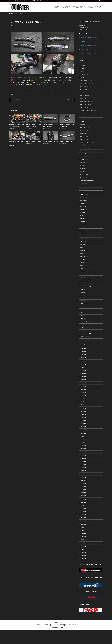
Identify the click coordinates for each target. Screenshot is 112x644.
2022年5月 (83, 502)
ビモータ (84, 320)
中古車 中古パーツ (87, 68)
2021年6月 (83, 528)
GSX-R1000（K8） (87, 120)
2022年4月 (83, 505)
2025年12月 (84, 369)
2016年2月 (83, 560)
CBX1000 (85, 262)
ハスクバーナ (85, 329)
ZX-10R (84, 196)
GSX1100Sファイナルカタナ (89, 103)
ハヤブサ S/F (86, 138)
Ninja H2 (85, 190)
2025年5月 (83, 392)
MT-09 (84, 214)
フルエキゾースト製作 (88, 84)
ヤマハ (84, 208)
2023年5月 (83, 470)
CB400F (85, 256)
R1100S (84, 299)
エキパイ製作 (85, 90)
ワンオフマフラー (86, 81)
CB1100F (85, 241)
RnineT (84, 305)
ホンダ (84, 235)
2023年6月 (83, 466)
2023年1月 (83, 483)
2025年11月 (84, 373)
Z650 (12, 26)
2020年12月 (84, 541)
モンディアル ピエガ (88, 286)
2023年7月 (83, 463)
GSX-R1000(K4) (86, 115)
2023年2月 (83, 479)
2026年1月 (83, 366)
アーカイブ (68, 639)
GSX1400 (85, 147)
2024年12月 (84, 408)
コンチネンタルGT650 (88, 342)
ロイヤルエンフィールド (88, 335)
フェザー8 (85, 211)
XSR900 (85, 217)
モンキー (84, 244)
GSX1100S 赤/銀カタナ (88, 106)
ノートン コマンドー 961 (89, 317)
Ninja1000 (85, 187)
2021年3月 (83, 534)
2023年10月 (84, 453)
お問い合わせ (75, 639)
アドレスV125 (86, 150)
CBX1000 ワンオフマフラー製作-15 (88, 54)
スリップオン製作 (86, 87)
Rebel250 (85, 250)
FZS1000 (85, 226)
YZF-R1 (84, 229)
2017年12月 (84, 554)
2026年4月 (83, 356)
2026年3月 (83, 360)
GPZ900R (85, 204)
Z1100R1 (85, 166)
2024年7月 (83, 424)
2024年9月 (83, 418)
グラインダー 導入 (84, 50)
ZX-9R (84, 202)
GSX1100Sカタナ (87, 97)
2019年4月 (83, 547)
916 (83, 271)
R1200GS (85, 308)
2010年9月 (83, 570)
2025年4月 (83, 395)
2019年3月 (83, 550)
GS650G (84, 124)
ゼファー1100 (86, 178)
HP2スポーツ (85, 311)
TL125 (84, 247)
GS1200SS (85, 130)
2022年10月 (84, 492)
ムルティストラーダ (87, 274)
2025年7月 (83, 386)
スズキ (84, 93)
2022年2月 (83, 512)
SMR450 (85, 332)
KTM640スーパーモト (88, 292)
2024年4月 (83, 434)
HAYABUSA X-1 (86, 153)
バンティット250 (86, 141)
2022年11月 (84, 489)
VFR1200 (85, 265)
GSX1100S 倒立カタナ (88, 109)
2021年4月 (83, 531)
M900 (84, 280)
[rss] (100, 1)
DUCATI (84, 268)
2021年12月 (84, 518)
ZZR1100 (85, 175)
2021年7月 (83, 525)
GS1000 (85, 126)
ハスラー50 (85, 156)
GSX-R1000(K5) (86, 118)
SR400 (84, 220)
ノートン (84, 314)
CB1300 (84, 253)
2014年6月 (83, 567)
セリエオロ (85, 348)
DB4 (84, 326)
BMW (83, 296)
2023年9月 (83, 457)
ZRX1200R (85, 172)
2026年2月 (83, 363)
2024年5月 (83, 431)
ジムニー (84, 159)
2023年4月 (83, 473)
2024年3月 (83, 437)
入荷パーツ (85, 75)
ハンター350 (85, 339)
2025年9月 (83, 379)
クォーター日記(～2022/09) (58, 639)
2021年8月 (83, 521)
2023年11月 (84, 450)
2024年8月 (83, 421)
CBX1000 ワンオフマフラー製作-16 (88, 46)
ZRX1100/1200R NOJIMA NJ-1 (90, 184)
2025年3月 (83, 399)
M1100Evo (85, 277)
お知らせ (84, 65)
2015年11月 (84, 563)
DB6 (83, 323)
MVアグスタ (85, 345)
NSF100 (84, 238)
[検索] (102, 1)
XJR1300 (85, 223)
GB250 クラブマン (87, 259)
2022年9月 (83, 495)
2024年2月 (83, 440)
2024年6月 (83, 428)
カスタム (84, 72)
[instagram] (98, 1)
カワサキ (84, 162)
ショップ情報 (37, 639)
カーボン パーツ (86, 78)
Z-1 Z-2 (85, 199)
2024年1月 (83, 444)
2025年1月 (83, 405)
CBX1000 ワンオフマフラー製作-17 (88, 38)
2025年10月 (84, 376)
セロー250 (85, 232)
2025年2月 (83, 402)
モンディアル (85, 283)
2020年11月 (84, 544)
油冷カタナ (85, 100)
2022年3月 (83, 508)
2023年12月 (84, 447)
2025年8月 (83, 382)
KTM (83, 289)
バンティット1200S (88, 144)
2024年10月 (84, 415)
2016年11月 (84, 557)
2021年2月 (83, 537)
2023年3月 (83, 476)
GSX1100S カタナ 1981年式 (90, 112)
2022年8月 (83, 499)
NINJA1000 (82, 42)
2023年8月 (83, 460)
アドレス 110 (86, 132)
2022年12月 (84, 486)
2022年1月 (83, 515)
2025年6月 (83, 389)
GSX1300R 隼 (86, 135)
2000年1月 (83, 573)
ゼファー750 (86, 181)
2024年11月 (84, 411)
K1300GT (85, 302)
